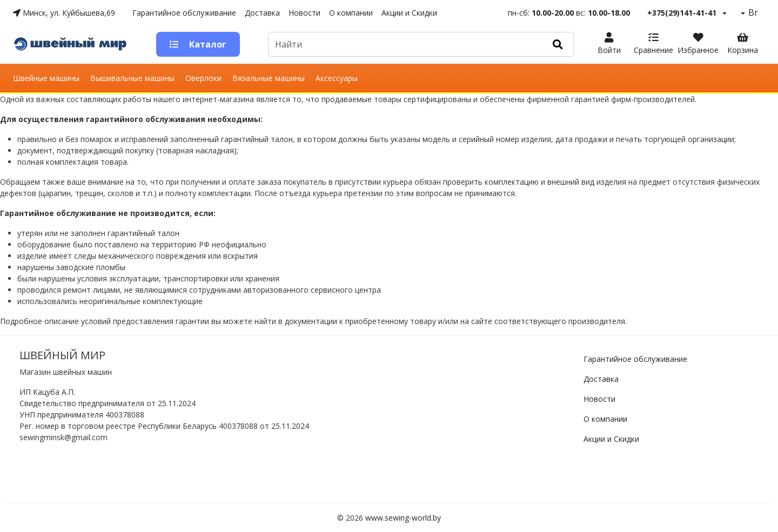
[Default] (405, 44)
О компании (351, 13)
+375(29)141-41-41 (682, 13)
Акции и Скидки (409, 13)
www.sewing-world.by (403, 518)
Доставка (262, 13)
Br (752, 12)
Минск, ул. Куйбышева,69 (64, 13)
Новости (304, 13)
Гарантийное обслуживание (184, 13)
